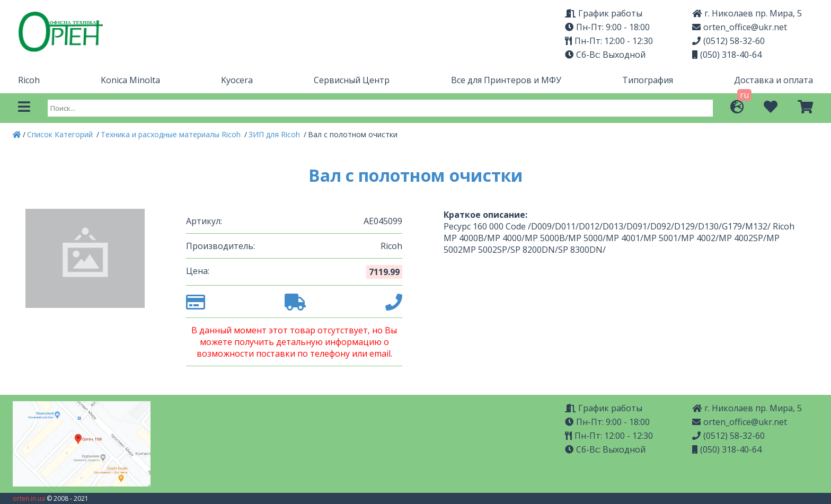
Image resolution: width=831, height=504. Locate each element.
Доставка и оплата (773, 80)
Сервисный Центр (352, 80)
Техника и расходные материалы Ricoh (172, 134)
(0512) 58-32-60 (728, 41)
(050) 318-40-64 (727, 55)
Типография (648, 80)
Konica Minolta (130, 80)
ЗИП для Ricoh (275, 134)
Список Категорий (61, 134)
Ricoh (29, 80)
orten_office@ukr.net (740, 27)
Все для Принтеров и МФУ (506, 80)
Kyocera (237, 80)
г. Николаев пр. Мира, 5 (747, 13)
